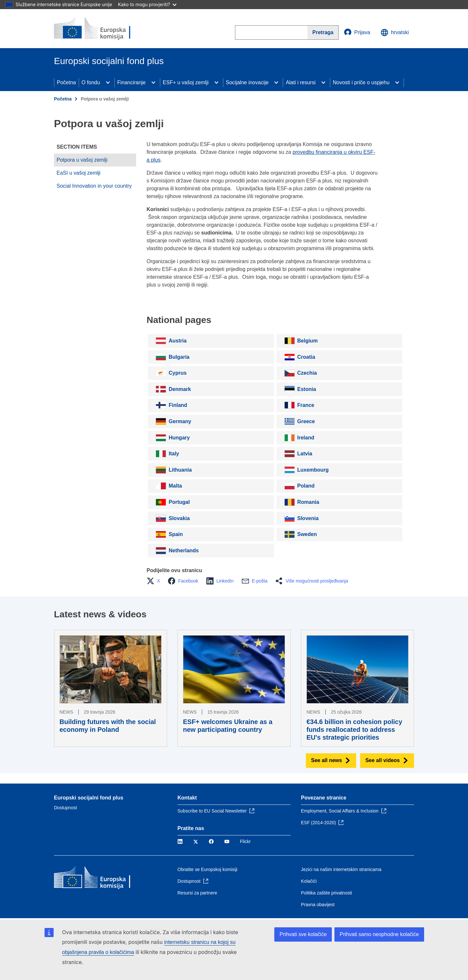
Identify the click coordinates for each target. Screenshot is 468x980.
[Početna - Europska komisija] (101, 29)
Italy (174, 454)
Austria (178, 341)
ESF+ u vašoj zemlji (186, 82)
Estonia (307, 389)
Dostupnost (65, 808)
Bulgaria (179, 357)
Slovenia (308, 518)
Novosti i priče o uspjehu (361, 82)
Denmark (180, 389)
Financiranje (131, 82)
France (306, 405)
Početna (66, 82)
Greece (306, 421)
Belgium (308, 341)
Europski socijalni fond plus (89, 798)
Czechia (307, 373)
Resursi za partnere (197, 893)
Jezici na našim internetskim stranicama (341, 869)
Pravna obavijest (318, 905)
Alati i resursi (301, 82)
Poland (306, 486)
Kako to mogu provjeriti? (147, 4)
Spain (176, 534)
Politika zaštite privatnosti (326, 893)
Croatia (306, 357)
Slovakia (179, 518)
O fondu (91, 82)
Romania (308, 502)
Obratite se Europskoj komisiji (207, 869)
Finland (178, 405)
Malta (175, 486)
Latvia (305, 454)
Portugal (179, 502)
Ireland (306, 438)
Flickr (245, 841)
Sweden (307, 534)
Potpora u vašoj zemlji (82, 160)
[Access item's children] (108, 83)
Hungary (179, 438)
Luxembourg (313, 470)
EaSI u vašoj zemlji (78, 173)
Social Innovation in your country (94, 186)
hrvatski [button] (395, 33)
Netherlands (184, 550)
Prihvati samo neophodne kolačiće (379, 934)
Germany (180, 421)
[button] (155, 581)
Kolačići (309, 881)
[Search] (323, 33)
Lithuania (180, 470)
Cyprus (178, 373)
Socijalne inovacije (247, 82)
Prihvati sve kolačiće (303, 934)
